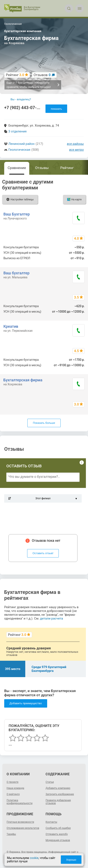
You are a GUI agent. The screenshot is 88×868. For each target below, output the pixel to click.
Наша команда (15, 788)
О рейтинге (13, 794)
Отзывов (42, 75)
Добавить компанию (58, 788)
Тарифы (11, 834)
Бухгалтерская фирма (23, 380)
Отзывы (42, 168)
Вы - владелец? (21, 99)
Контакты (51, 822)
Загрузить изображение (60, 794)
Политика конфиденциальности (19, 802)
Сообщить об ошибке (58, 828)
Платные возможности (20, 822)
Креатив (11, 326)
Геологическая (19, 150)
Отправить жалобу (57, 834)
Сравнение (17, 168)
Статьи (50, 782)
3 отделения (17, 131)
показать (56, 109)
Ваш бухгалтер (16, 273)
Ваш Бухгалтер (17, 214)
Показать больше (44, 423)
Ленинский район (21, 144)
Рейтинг (67, 168)
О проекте (12, 782)
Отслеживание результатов (23, 828)
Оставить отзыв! (43, 553)
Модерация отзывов (58, 840)
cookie (34, 858)
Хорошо (71, 860)
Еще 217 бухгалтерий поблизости (33, 85)
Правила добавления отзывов (58, 802)
